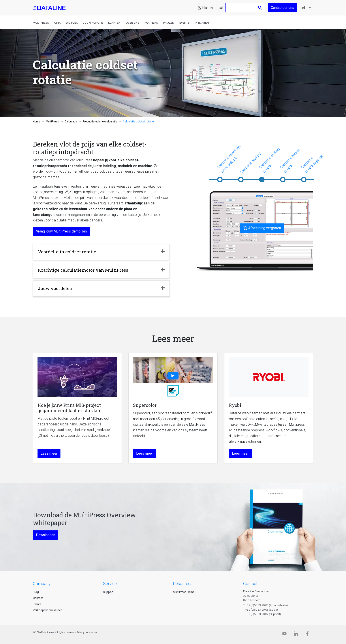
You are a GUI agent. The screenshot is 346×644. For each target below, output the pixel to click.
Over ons (133, 23)
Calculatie (71, 122)
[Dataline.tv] (284, 635)
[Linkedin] (296, 635)
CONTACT (250, 584)
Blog (36, 592)
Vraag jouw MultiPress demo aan (61, 231)
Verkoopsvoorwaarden (48, 610)
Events (184, 23)
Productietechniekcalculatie (100, 122)
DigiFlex (72, 23)
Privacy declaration (87, 632)
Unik (57, 23)
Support (108, 592)
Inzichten (202, 23)
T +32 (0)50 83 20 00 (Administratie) (265, 605)
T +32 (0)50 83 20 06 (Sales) (260, 610)
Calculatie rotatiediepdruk (312, 164)
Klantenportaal (212, 8)
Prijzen (169, 23)
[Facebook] (307, 635)
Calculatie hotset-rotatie (290, 160)
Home (37, 122)
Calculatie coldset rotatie (269, 160)
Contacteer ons (282, 8)
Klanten (114, 23)
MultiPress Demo (184, 592)
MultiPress (41, 23)
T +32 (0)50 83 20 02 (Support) (262, 614)
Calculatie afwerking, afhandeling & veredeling (229, 159)
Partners (151, 23)
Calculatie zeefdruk (251, 162)
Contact (38, 598)
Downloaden (46, 535)
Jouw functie (93, 23)
